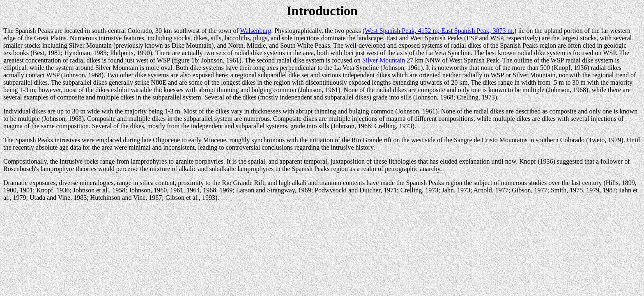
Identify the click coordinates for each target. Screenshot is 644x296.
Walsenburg (255, 31)
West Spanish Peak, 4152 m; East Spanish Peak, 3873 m (439, 31)
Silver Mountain (384, 60)
